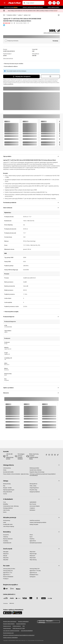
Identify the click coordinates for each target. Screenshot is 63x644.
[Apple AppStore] (7, 613)
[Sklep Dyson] (32, 556)
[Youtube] (50, 455)
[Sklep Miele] (6, 560)
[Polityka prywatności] (17, 626)
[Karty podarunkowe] (8, 492)
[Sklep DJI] (5, 556)
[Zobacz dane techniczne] (8, 58)
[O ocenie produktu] (14, 23)
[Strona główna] (4, 15)
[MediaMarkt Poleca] (34, 575)
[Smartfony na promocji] (35, 520)
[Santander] (12, 604)
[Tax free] (5, 494)
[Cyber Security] (6, 510)
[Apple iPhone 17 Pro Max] (35, 571)
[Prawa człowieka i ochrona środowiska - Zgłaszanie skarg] (16, 474)
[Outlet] (5, 522)
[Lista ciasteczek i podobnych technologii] (11, 631)
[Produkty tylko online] (8, 524)
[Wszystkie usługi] (33, 490)
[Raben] (18, 589)
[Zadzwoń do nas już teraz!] (10, 458)
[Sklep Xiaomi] (32, 552)
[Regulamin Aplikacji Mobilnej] (9, 624)
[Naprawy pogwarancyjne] (9, 490)
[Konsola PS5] (6, 535)
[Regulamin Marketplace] (21, 624)
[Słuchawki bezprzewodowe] (36, 543)
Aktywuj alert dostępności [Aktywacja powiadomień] (21, 76)
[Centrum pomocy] (7, 468)
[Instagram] (53, 455)
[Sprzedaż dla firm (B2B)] (8, 472)
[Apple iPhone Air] (33, 573)
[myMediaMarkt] (33, 502)
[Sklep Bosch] (6, 554)
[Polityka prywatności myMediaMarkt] (10, 638)
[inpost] (12, 589)
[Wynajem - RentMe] (7, 488)
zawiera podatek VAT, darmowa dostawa (52, 33)
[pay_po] (12, 598)
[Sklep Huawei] (33, 558)
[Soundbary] (6, 541)
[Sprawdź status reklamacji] (35, 470)
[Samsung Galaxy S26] (8, 571)
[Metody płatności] (33, 484)
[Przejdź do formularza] (22, 458)
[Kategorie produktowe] (35, 492)
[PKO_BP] (37, 598)
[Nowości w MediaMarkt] (8, 577)
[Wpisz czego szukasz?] (24, 3)
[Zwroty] (5, 470)
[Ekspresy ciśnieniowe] (8, 539)
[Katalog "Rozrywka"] (34, 524)
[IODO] (24, 626)
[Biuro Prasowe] (33, 504)
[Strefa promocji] (7, 520)
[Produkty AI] (6, 579)
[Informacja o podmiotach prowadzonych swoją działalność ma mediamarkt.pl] (43, 475)
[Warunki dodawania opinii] (8, 633)
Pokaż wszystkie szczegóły (11, 312)
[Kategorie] (5, 3)
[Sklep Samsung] (33, 560)
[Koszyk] (58, 3)
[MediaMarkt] (14, 3)
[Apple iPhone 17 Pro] (8, 573)
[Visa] (24, 598)
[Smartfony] (32, 539)
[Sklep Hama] (6, 558)
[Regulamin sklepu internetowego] (37, 472)
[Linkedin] (56, 455)
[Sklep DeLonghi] (33, 554)
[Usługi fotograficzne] (34, 488)
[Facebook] (47, 455)
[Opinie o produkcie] (8, 23)
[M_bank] (43, 598)
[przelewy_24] (5, 598)
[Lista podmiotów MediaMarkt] (27, 631)
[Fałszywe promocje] (7, 626)
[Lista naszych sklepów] (35, 506)
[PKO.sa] (5, 603)
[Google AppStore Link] (17, 613)
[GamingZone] (33, 577)
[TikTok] (58, 455)
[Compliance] (32, 508)
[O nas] (4, 502)
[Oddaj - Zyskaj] (33, 486)
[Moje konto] (50, 3)
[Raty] (4, 486)
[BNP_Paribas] (18, 598)
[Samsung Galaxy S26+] (35, 569)
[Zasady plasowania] (7, 628)
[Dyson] (31, 537)
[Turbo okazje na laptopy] (9, 526)
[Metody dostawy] (7, 484)
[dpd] (5, 589)
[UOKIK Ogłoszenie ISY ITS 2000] (19, 628)
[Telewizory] (6, 537)
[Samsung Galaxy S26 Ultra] (9, 569)
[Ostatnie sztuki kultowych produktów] (38, 522)
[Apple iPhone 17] (7, 575)
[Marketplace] (32, 510)
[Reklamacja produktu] (34, 468)
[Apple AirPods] (33, 541)
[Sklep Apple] (6, 552)
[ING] (50, 598)
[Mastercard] (31, 598)
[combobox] (35, 3)
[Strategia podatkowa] (8, 508)
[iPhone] (31, 535)
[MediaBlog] (6, 504)
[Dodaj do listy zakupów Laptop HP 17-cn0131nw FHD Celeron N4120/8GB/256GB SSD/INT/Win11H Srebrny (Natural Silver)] (59, 15)
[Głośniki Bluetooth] (7, 543)
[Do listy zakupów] (54, 3)
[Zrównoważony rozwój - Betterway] (11, 506)
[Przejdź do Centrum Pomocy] (34, 458)
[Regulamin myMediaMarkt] (23, 622)
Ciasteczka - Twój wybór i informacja (49, 622)
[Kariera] (5, 512)
